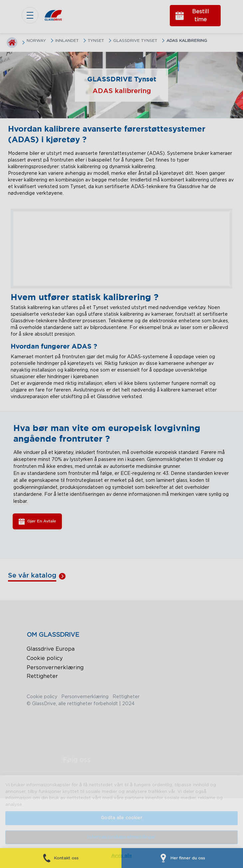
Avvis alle (122, 856)
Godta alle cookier (121, 818)
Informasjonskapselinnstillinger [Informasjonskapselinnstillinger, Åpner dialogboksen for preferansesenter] (121, 837)
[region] (122, 822)
